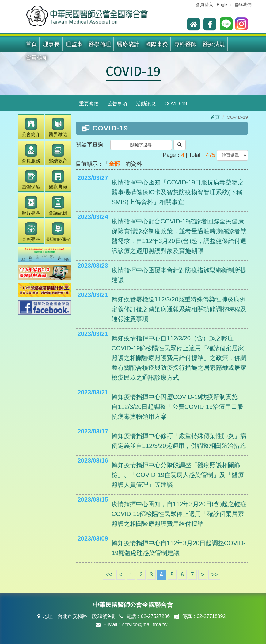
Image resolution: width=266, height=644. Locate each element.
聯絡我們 (243, 5)
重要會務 (89, 104)
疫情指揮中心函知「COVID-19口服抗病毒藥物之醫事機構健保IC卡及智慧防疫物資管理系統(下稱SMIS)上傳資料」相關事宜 (178, 192)
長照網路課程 (58, 232)
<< (109, 575)
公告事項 (117, 104)
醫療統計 (128, 44)
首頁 (31, 44)
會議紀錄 (58, 206)
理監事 (74, 44)
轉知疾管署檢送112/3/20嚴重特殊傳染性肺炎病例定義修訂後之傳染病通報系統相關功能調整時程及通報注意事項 (179, 309)
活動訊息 (146, 104)
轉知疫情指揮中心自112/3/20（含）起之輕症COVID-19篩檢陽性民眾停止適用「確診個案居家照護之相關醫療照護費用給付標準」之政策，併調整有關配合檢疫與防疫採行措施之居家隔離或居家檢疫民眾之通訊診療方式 (179, 358)
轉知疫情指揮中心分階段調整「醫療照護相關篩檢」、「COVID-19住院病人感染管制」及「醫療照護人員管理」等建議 (178, 475)
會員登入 (204, 5)
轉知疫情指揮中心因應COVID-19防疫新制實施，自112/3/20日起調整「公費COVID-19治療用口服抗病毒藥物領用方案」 (178, 407)
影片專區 (31, 206)
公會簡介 (31, 127)
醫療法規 (214, 44)
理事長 (51, 44)
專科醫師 (185, 44)
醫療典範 (58, 180)
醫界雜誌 (58, 127)
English (224, 5)
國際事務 (157, 44)
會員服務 (31, 153)
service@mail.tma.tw (145, 625)
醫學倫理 (100, 44)
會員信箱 (37, 58)
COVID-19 (133, 71)
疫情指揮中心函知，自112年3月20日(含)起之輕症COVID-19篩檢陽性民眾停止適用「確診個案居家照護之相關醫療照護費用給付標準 (179, 514)
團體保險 (31, 180)
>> (214, 575)
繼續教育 (58, 153)
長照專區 (31, 232)
